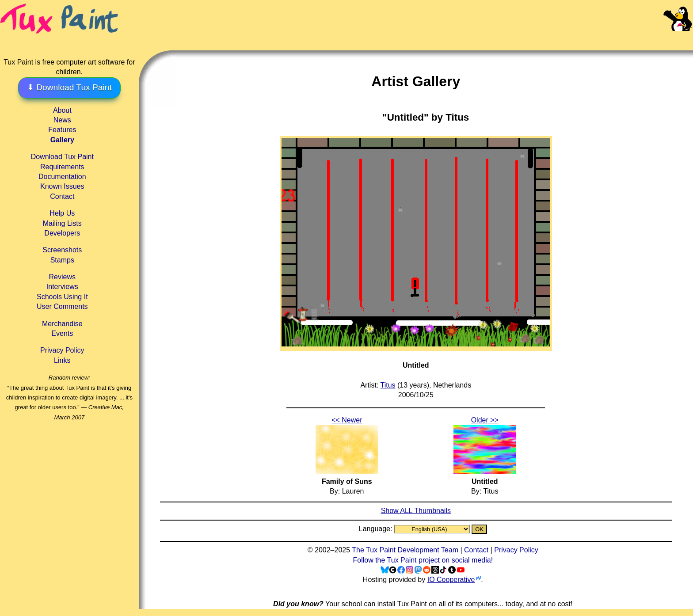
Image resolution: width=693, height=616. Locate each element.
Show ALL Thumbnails (416, 511)
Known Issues (62, 186)
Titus (388, 385)
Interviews (62, 287)
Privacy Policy (62, 350)
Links (62, 360)
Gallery (62, 140)
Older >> (485, 420)
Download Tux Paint (62, 157)
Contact (62, 196)
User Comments (62, 306)
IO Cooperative (451, 580)
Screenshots (62, 250)
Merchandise (62, 324)
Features (62, 130)
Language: (377, 529)
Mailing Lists (62, 223)
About (62, 110)
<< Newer (347, 420)
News (62, 120)
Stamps (62, 260)
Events (62, 333)
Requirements (62, 167)
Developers (62, 233)
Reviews (62, 277)
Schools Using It (62, 297)
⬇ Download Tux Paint (69, 87)
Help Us (62, 213)
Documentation (62, 177)
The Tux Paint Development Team (405, 550)
